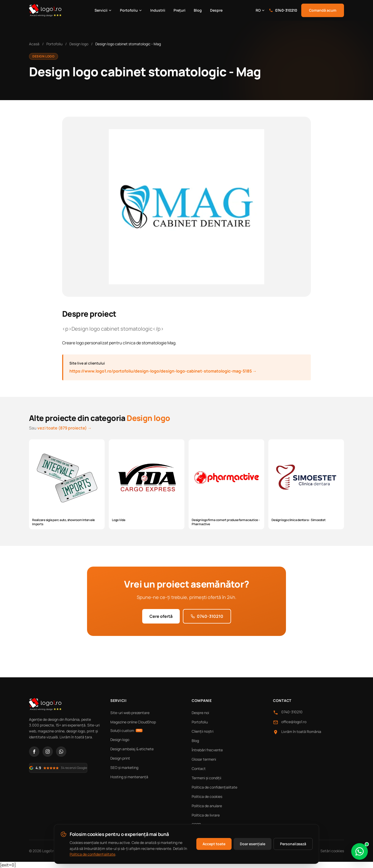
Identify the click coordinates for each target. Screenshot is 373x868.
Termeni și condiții (206, 778)
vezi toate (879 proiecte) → (64, 428)
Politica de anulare (207, 806)
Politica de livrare (206, 815)
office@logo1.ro (294, 722)
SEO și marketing (124, 767)
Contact (199, 769)
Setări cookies (332, 851)
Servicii (103, 10)
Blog (198, 10)
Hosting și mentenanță (129, 777)
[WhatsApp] (61, 752)
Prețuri (180, 10)
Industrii (158, 10)
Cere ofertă (161, 616)
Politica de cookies (207, 796)
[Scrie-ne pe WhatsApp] (360, 851)
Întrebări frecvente (207, 750)
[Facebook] (34, 752)
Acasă (34, 44)
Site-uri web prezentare (130, 713)
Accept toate (214, 844)
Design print (120, 758)
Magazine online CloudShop (133, 722)
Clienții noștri (203, 731)
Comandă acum (323, 10)
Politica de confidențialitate (214, 787)
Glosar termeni (204, 759)
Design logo (79, 44)
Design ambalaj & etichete (132, 749)
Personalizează (293, 844)
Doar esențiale (253, 844)
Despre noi (200, 713)
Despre (216, 10)
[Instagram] (48, 752)
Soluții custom (126, 730)
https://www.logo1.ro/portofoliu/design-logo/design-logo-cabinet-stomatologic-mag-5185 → (163, 371)
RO (260, 10)
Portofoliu (131, 10)
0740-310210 (283, 10)
